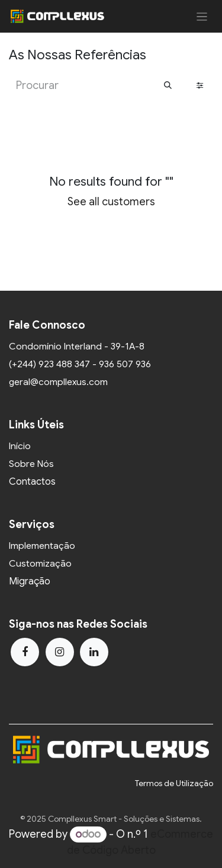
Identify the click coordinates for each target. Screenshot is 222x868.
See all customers (111, 202)
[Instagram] (60, 652)
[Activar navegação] (202, 16)
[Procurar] (168, 86)
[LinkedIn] (94, 652)
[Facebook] (25, 652)
